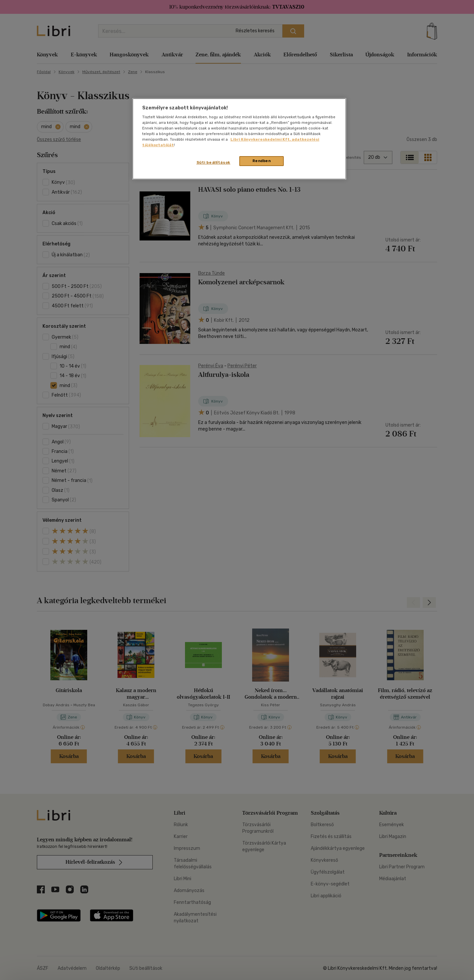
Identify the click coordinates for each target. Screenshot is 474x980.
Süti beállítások (213, 162)
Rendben (262, 161)
